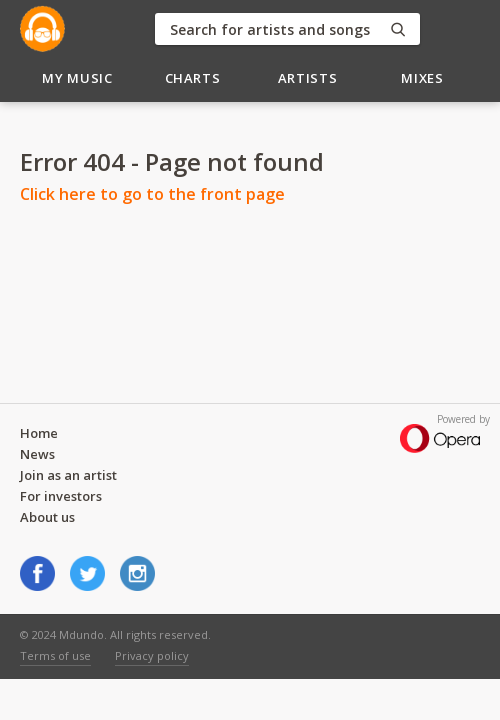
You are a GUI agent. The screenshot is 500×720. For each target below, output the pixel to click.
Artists (308, 78)
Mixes (422, 78)
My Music (77, 78)
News (37, 454)
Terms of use (55, 655)
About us (47, 517)
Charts (193, 78)
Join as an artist (68, 475)
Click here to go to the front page (152, 194)
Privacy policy (152, 655)
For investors (61, 496)
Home (39, 433)
